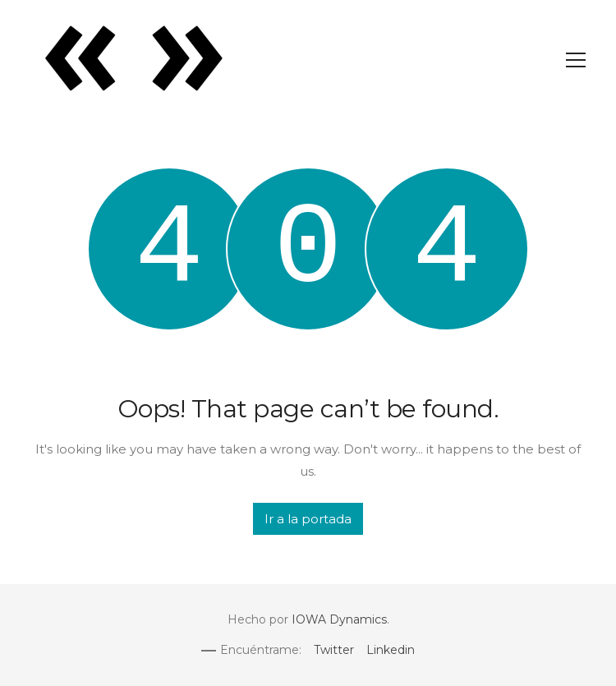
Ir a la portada (308, 519)
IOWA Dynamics (339, 619)
